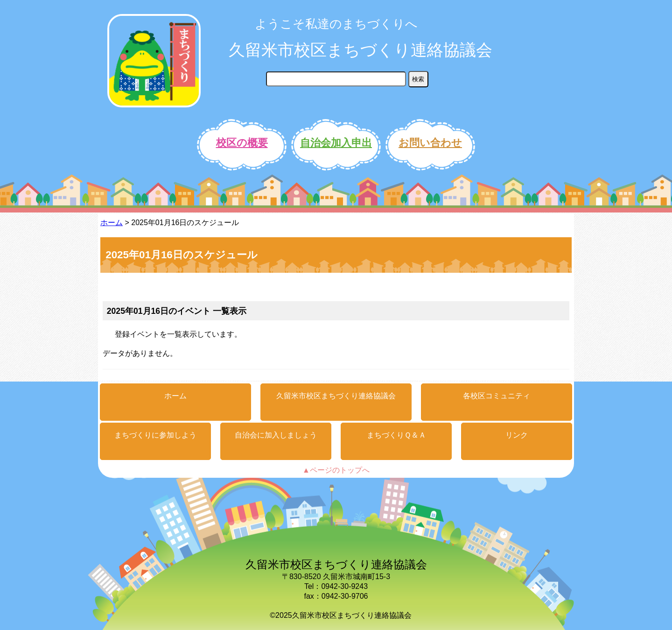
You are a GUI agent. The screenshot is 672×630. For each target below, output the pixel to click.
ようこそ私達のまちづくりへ (336, 24)
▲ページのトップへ (336, 470)
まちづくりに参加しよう (155, 435)
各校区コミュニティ (497, 396)
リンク (517, 435)
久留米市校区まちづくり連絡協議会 (360, 50)
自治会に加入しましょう (276, 435)
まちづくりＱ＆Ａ (396, 435)
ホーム (112, 223)
